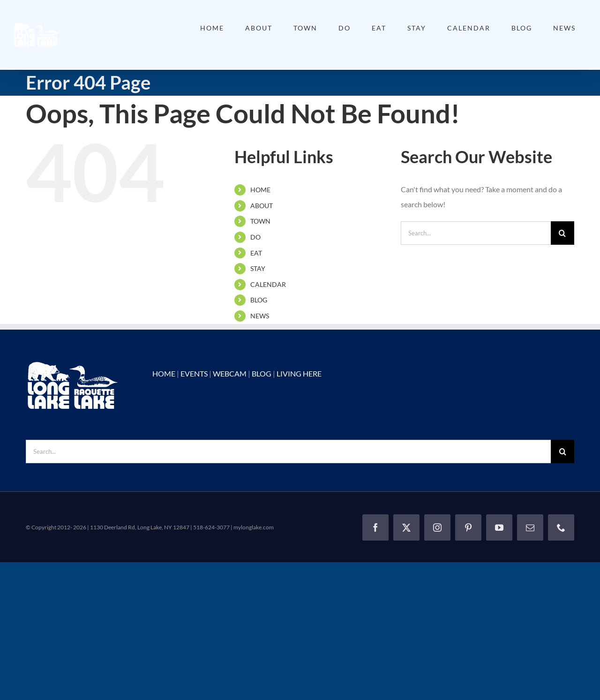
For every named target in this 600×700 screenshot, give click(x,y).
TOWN (260, 221)
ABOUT (262, 206)
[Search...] (476, 233)
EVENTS (194, 373)
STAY (258, 268)
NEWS (260, 316)
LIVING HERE (299, 373)
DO (255, 237)
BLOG (259, 300)
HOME (260, 190)
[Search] (562, 233)
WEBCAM (230, 373)
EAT (256, 253)
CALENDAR (268, 284)
